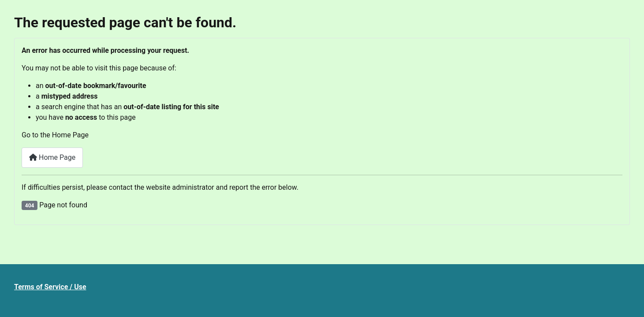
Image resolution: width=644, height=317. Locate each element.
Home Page (52, 157)
